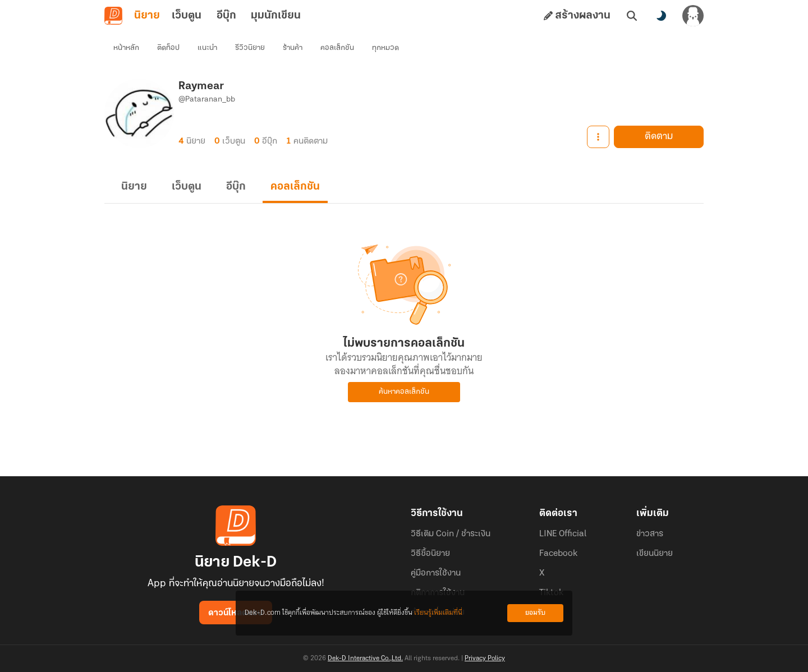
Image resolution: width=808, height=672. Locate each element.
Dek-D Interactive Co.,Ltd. (365, 659)
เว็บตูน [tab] (187, 16)
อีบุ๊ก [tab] (226, 16)
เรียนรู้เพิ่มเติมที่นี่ (438, 613)
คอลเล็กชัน (337, 48)
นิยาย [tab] (147, 16)
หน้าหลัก (126, 48)
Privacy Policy (485, 659)
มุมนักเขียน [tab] (276, 16)
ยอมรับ (535, 613)
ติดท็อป (168, 48)
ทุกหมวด (385, 48)
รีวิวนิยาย (250, 48)
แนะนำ (207, 48)
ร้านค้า (293, 48)
